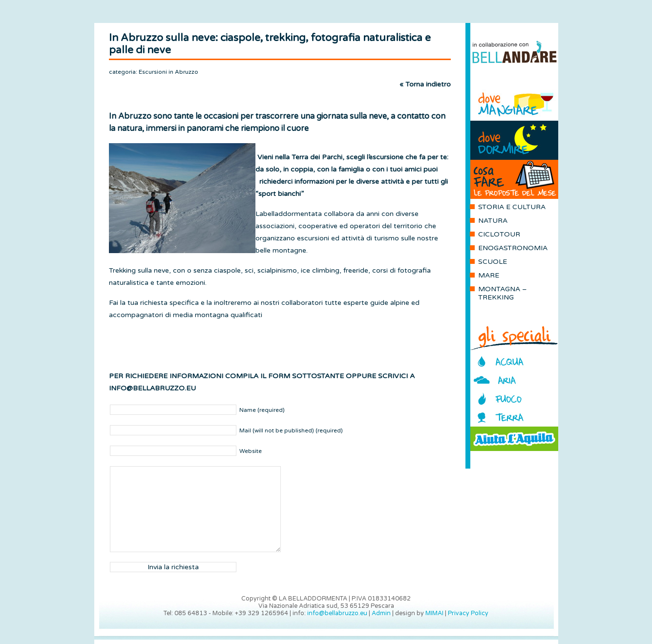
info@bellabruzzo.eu (337, 613)
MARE (489, 275)
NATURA (493, 221)
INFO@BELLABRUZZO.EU (152, 388)
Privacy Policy (468, 613)
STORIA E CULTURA (512, 207)
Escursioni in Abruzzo (168, 72)
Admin (381, 613)
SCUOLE (493, 262)
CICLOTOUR (499, 234)
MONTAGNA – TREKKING (503, 293)
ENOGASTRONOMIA (513, 248)
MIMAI (434, 613)
